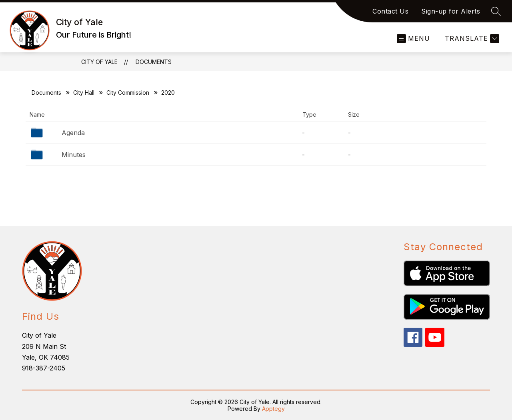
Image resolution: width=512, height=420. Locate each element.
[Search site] (496, 11)
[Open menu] (413, 39)
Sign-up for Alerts (451, 11)
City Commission (128, 93)
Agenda (73, 133)
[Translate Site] (471, 39)
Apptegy (273, 409)
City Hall (84, 93)
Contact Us (390, 11)
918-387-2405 (44, 368)
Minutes (74, 155)
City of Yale (99, 62)
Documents (154, 62)
